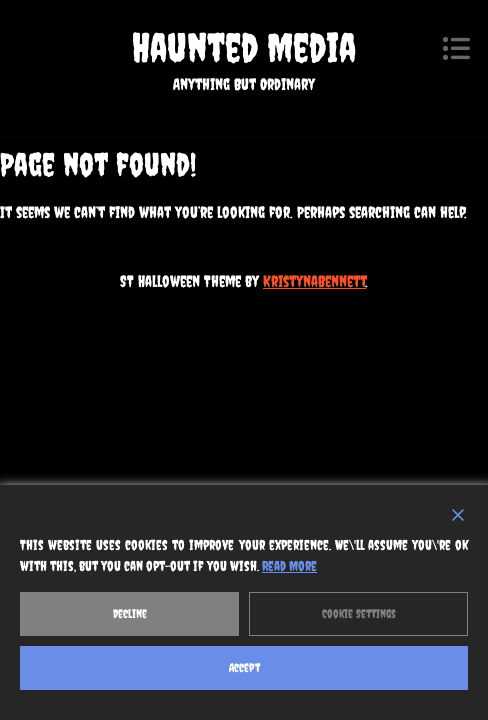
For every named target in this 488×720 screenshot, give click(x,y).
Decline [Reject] (130, 614)
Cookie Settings (359, 614)
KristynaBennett (314, 281)
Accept (244, 668)
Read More (289, 566)
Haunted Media (244, 47)
